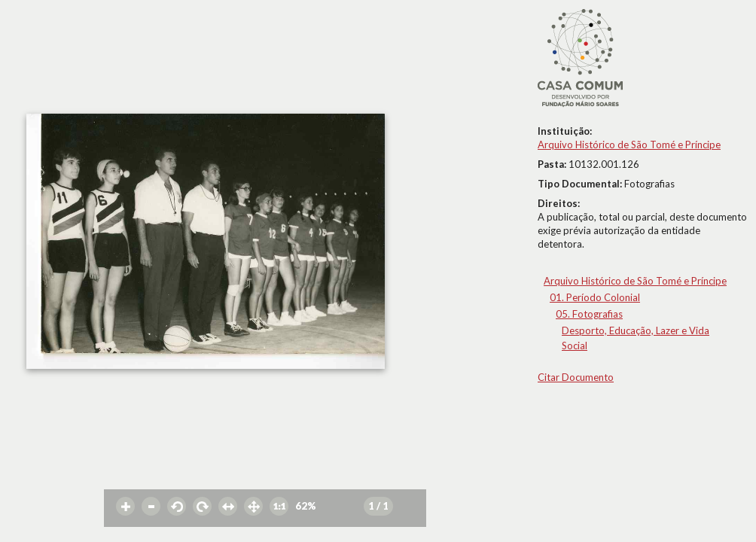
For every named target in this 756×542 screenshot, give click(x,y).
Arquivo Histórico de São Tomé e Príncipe (629, 145)
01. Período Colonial (595, 297)
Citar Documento (576, 377)
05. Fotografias (589, 314)
